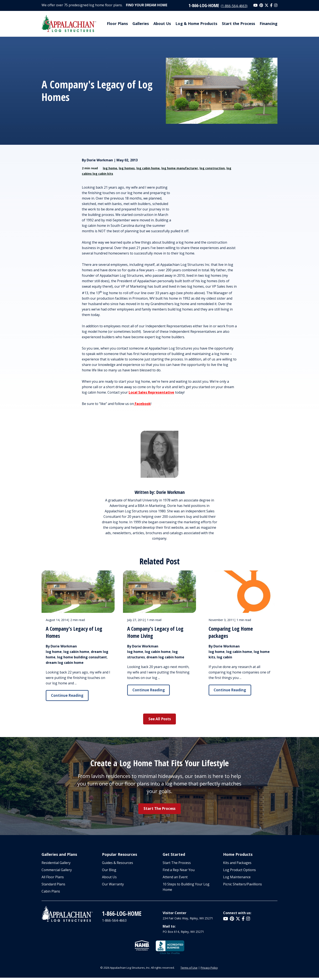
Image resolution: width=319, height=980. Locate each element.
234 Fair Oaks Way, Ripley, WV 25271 (188, 921)
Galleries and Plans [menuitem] (59, 856)
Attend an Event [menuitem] (175, 879)
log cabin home (148, 168)
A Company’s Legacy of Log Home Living (156, 632)
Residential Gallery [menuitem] (56, 865)
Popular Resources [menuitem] (120, 856)
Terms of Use (189, 970)
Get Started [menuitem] (174, 856)
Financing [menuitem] (269, 23)
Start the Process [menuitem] (238, 23)
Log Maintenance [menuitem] (237, 879)
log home (110, 168)
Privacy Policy (209, 970)
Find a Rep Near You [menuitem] (179, 872)
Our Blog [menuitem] (109, 872)
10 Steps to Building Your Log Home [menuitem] (186, 889)
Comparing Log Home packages (231, 632)
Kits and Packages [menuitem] (237, 865)
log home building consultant (82, 657)
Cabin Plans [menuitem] (51, 894)
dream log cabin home (65, 663)
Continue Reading (68, 696)
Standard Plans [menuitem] (53, 886)
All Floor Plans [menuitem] (53, 879)
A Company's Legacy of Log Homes (75, 632)
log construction (212, 168)
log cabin (224, 657)
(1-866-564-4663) (234, 6)
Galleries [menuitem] (141, 23)
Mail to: (169, 929)
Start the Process (160, 810)
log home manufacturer (180, 168)
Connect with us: (237, 915)
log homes (127, 168)
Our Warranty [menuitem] (113, 886)
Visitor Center (175, 915)
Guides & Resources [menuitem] (118, 865)
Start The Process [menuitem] (177, 865)
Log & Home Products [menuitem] (196, 23)
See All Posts (160, 720)
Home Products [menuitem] (238, 856)
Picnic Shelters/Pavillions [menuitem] (243, 886)
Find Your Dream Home (147, 5)
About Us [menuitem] (162, 23)
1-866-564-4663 (114, 923)
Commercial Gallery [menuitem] (57, 872)
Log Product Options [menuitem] (239, 872)
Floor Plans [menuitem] (117, 23)
